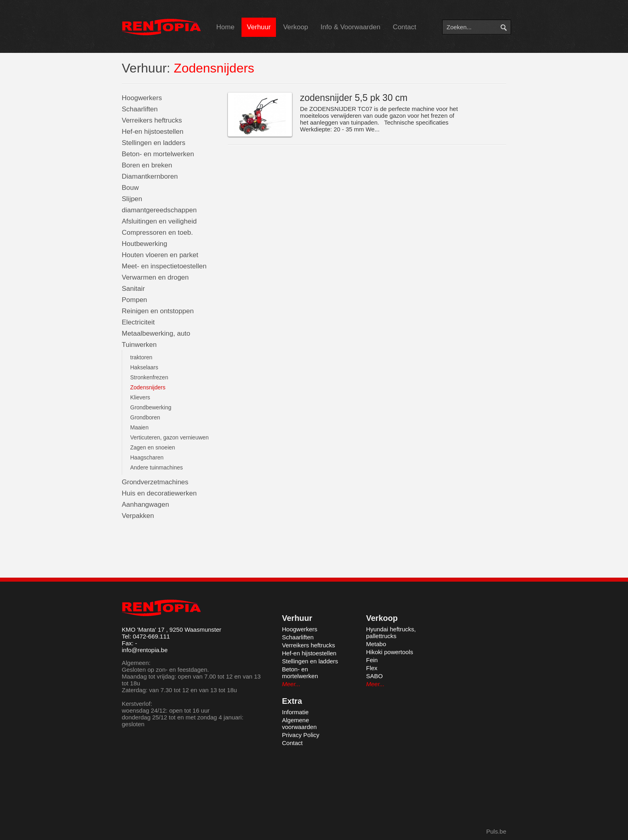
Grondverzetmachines (155, 482)
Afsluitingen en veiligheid (159, 221)
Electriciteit (138, 322)
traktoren (141, 357)
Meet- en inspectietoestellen (164, 266)
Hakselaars (144, 367)
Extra (292, 701)
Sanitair (133, 289)
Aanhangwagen (145, 505)
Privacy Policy (301, 735)
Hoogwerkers (142, 98)
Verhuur (259, 27)
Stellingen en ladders (154, 143)
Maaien (139, 427)
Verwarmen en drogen (155, 277)
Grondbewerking (151, 407)
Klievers (140, 397)
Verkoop (296, 27)
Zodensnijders (148, 387)
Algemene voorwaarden (299, 723)
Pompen (134, 300)
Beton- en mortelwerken (158, 154)
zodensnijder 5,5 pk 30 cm (354, 98)
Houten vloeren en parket (160, 255)
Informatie (295, 712)
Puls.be (496, 831)
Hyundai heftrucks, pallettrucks (391, 633)
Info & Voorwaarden (350, 27)
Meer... (291, 684)
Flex (372, 668)
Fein (372, 660)
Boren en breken (147, 165)
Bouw (130, 188)
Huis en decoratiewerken (159, 493)
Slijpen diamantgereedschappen (159, 204)
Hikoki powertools (390, 652)
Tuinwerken (139, 345)
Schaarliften (140, 109)
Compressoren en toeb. (157, 233)
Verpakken (138, 516)
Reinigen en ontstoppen (158, 311)
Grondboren (145, 417)
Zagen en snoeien (153, 447)
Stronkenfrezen (149, 377)
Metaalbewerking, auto (156, 333)
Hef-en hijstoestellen (153, 132)
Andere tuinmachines (157, 467)
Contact (405, 27)
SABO (374, 676)
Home (225, 27)
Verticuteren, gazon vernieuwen (169, 437)
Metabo (376, 644)
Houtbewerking (144, 244)
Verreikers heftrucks (152, 120)
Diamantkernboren (150, 176)
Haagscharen (147, 457)
